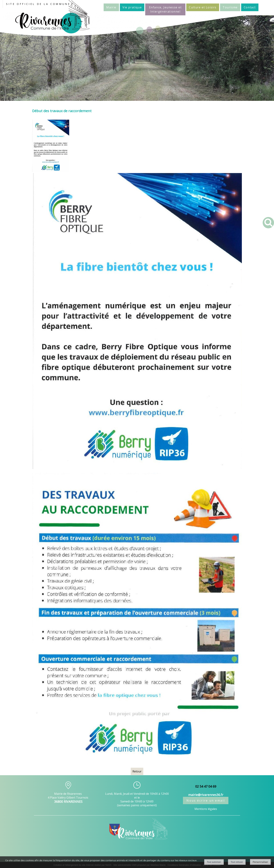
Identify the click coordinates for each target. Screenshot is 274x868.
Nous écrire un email (206, 800)
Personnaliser (260, 862)
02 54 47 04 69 (206, 786)
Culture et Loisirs (203, 7)
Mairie (111, 7)
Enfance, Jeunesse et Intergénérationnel (165, 9)
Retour (137, 771)
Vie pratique (132, 7)
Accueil (98, 7)
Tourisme (230, 7)
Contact (250, 7)
